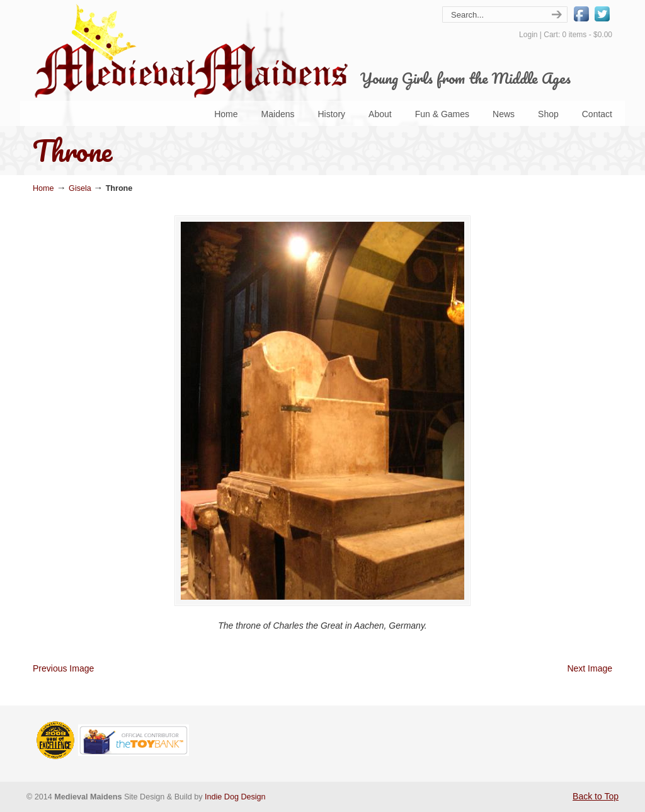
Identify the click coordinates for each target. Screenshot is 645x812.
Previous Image (63, 668)
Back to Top (596, 796)
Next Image (590, 668)
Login (528, 35)
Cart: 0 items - (578, 35)
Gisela (80, 188)
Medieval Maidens (190, 51)
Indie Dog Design (235, 797)
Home (43, 188)
